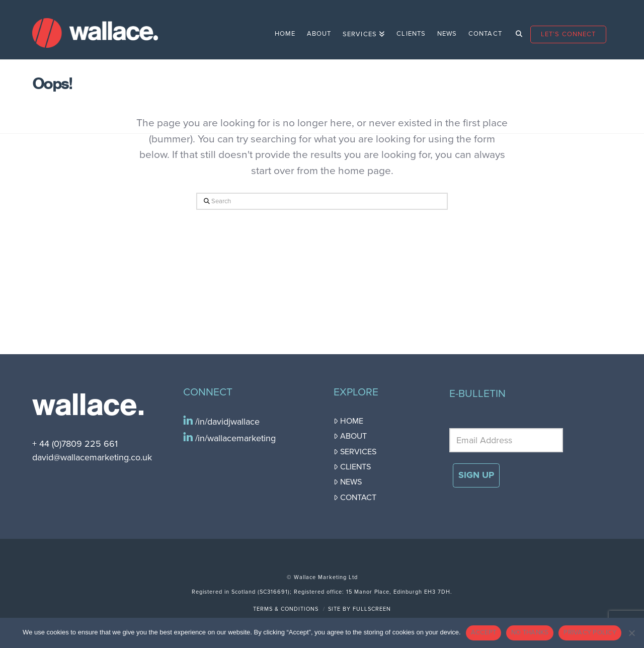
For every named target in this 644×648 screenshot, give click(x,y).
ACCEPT (484, 632)
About (350, 436)
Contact (355, 498)
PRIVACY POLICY (590, 632)
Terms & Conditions (286, 609)
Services (355, 452)
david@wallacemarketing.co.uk (92, 457)
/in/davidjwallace (226, 422)
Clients (352, 467)
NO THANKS (530, 632)
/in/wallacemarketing (234, 438)
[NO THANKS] (631, 633)
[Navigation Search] (516, 30)
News (348, 482)
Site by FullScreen (359, 609)
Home (348, 421)
